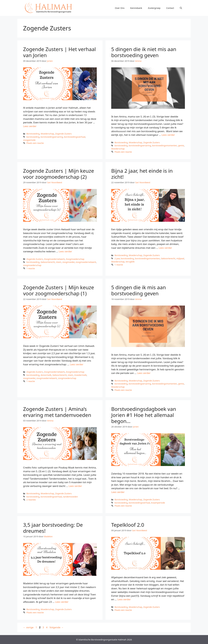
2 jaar (117, 258)
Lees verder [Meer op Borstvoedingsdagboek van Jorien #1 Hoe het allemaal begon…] (118, 492)
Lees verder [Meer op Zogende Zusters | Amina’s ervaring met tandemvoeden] (75, 486)
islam (59, 262)
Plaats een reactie (35, 143)
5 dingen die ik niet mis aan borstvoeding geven (144, 52)
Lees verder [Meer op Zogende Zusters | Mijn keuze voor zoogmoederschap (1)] (77, 364)
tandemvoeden (70, 497)
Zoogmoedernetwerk (54, 259)
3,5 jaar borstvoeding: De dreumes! (53, 528)
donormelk (46, 375)
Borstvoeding (33, 134)
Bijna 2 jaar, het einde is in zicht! (142, 174)
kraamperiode (158, 503)
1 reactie (31, 268)
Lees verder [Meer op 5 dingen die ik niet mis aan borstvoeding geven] (168, 135)
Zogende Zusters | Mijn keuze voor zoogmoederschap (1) (59, 290)
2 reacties (31, 500)
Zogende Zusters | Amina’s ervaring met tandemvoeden (57, 412)
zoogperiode (29, 140)
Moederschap (47, 134)
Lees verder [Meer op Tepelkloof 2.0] (124, 599)
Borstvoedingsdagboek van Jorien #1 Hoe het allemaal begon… (144, 415)
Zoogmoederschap (75, 259)
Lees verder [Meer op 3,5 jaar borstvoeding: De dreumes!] (62, 602)
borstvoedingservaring (52, 137)
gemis (181, 145)
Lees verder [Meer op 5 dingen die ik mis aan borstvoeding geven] (144, 373)
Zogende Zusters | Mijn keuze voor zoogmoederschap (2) (59, 174)
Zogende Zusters (63, 134)
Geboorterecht (48, 262)
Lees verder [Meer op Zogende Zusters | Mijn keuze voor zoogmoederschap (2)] (65, 251)
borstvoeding (33, 137)
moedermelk (80, 375)
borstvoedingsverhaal (75, 137)
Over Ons (120, 8)
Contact (170, 8)
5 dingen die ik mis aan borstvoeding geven (139, 290)
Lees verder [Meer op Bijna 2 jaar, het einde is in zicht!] (165, 248)
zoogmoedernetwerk (86, 262)
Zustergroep (154, 8)
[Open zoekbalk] (181, 8)
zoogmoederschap (32, 265)
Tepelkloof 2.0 (128, 525)
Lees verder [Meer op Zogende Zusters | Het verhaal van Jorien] (30, 126)
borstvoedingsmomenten (165, 145)
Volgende (57, 627)
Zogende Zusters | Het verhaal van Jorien (59, 52)
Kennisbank (136, 8)
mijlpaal (180, 258)
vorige (28, 627)
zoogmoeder (68, 262)
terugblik (130, 262)
